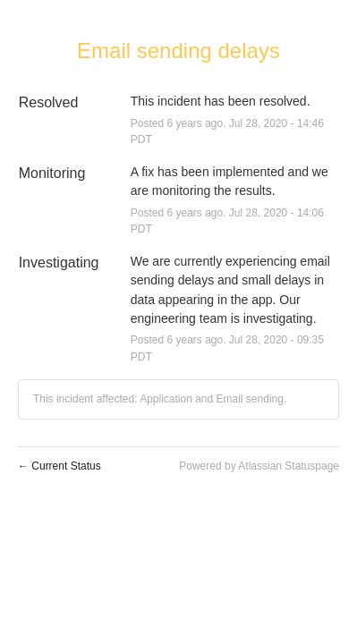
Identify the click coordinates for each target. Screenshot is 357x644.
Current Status (59, 466)
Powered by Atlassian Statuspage (259, 466)
